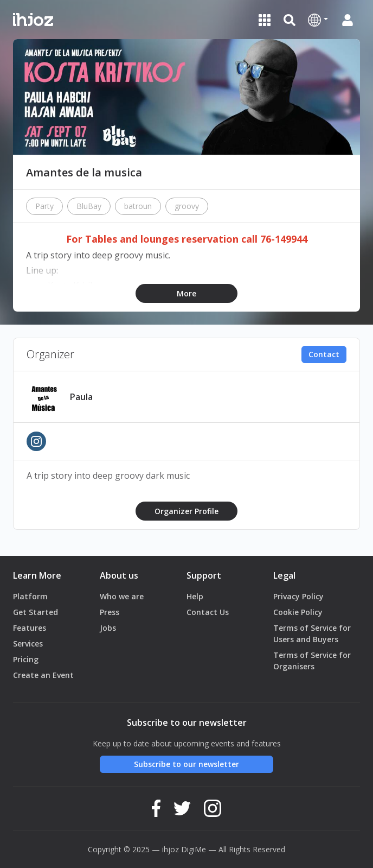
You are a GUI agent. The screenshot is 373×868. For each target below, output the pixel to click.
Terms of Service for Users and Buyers (312, 633)
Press (110, 612)
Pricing (26, 659)
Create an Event (43, 675)
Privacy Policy (298, 596)
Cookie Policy (298, 612)
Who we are (122, 596)
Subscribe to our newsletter (186, 764)
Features (30, 628)
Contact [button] (324, 354)
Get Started (36, 612)
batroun (138, 206)
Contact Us (208, 612)
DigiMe (194, 849)
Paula (81, 397)
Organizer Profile (186, 511)
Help (195, 596)
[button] (318, 20)
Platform (30, 596)
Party (44, 206)
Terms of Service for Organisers (312, 661)
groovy (187, 206)
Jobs (108, 628)
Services (28, 644)
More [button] (186, 293)
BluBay (89, 206)
